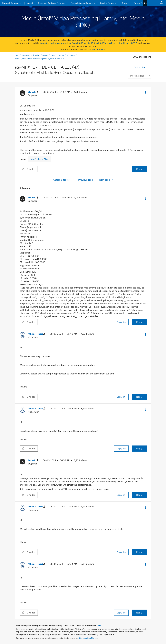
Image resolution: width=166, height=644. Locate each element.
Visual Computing (67, 55)
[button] (145, 93)
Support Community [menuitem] (12, 3)
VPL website (98, 49)
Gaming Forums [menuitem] (107, 3)
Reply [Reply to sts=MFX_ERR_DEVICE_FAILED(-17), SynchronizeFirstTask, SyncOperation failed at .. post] (139, 169)
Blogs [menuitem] (124, 3)
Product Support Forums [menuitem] (82, 3)
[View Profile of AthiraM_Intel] (36, 334)
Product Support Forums (44, 55)
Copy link (121, 322)
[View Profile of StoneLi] (33, 92)
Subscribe (140, 67)
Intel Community (22, 55)
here (99, 625)
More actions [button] (137, 76)
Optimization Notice (88, 638)
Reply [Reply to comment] (139, 322)
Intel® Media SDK (39, 159)
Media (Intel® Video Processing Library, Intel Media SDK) (40, 58)
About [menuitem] (30, 3)
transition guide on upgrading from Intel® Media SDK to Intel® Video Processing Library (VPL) (89, 43)
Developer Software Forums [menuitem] (51, 3)
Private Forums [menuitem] (141, 3)
